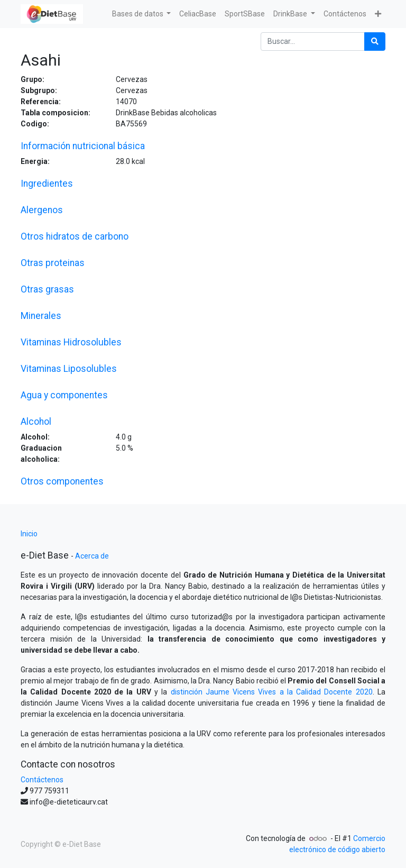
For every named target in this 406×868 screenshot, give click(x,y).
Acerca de (92, 556)
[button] (378, 14)
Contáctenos (42, 780)
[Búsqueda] (375, 42)
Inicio (29, 534)
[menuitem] (198, 14)
